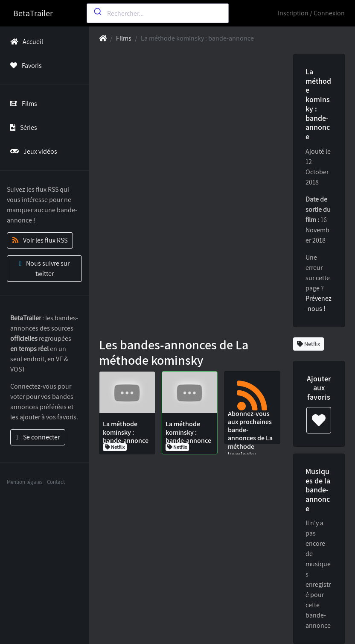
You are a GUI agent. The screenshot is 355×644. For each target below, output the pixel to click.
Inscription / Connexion (311, 13)
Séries (22, 127)
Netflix (308, 344)
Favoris (24, 66)
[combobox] (158, 13)
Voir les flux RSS (40, 240)
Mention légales (25, 482)
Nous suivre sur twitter (45, 268)
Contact (56, 482)
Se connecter (38, 437)
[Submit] (97, 12)
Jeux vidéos (32, 151)
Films (22, 104)
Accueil (25, 42)
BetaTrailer (33, 13)
